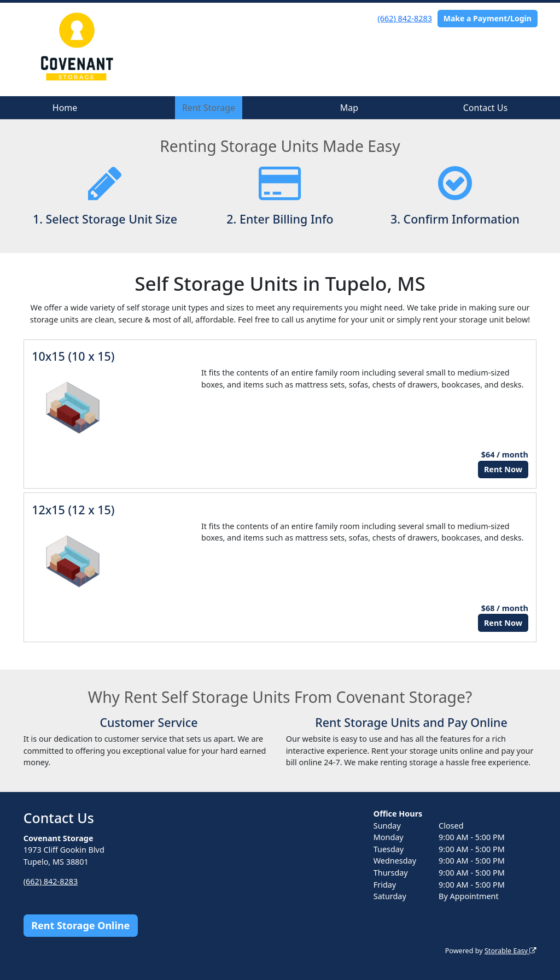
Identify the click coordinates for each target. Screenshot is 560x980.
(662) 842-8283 (405, 18)
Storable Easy (511, 951)
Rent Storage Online (80, 925)
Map (349, 108)
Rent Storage (209, 108)
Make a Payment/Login (488, 18)
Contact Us (485, 108)
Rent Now (503, 469)
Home (65, 108)
